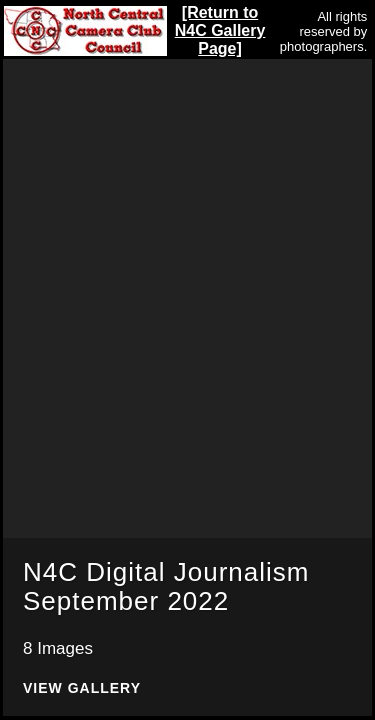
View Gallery (82, 688)
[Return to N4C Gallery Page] (220, 30)
